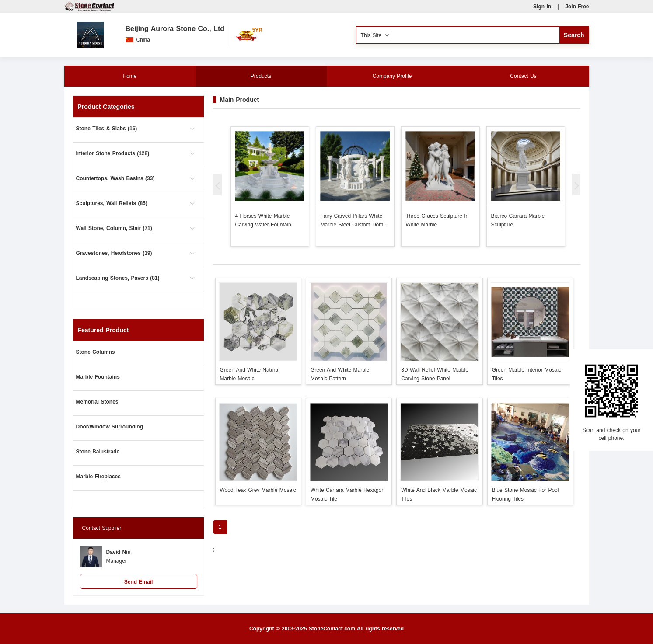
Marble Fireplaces (98, 477)
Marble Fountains (98, 377)
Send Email (139, 582)
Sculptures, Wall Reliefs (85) (112, 203)
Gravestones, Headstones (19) (114, 253)
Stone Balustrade (98, 452)
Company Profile (392, 76)
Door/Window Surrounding (110, 427)
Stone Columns (96, 352)
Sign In (542, 7)
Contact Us (523, 76)
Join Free (577, 7)
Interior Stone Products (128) (113, 153)
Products (261, 76)
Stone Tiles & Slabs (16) (107, 129)
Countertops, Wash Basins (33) (115, 178)
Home (129, 76)
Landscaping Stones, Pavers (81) (118, 278)
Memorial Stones (97, 402)
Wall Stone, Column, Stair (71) (114, 228)
